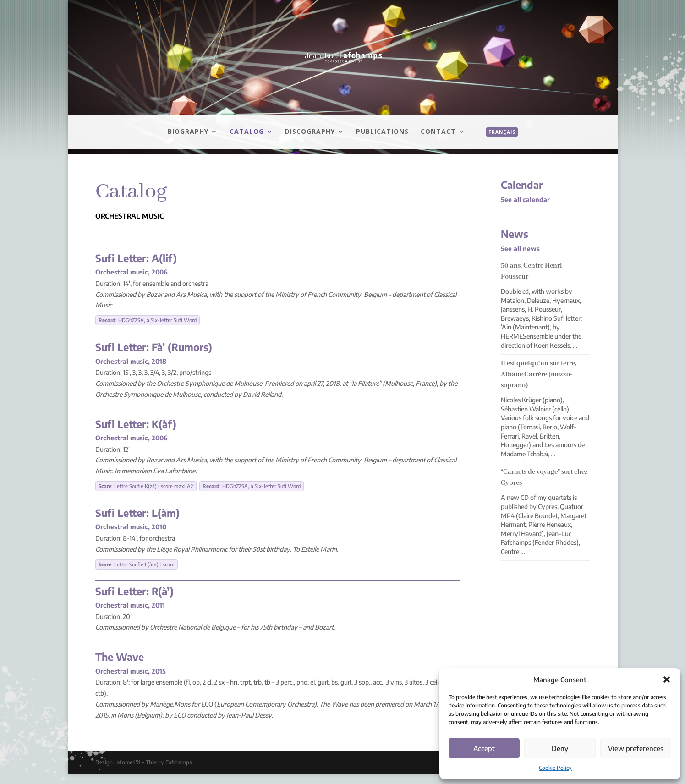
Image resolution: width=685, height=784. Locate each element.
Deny (560, 748)
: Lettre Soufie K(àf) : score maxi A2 (146, 486)
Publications (382, 132)
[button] (667, 680)
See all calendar (525, 200)
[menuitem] (497, 142)
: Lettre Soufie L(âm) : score (137, 564)
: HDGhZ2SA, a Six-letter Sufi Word (148, 320)
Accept (484, 748)
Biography (188, 132)
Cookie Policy (555, 768)
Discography (310, 132)
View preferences (636, 748)
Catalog (247, 132)
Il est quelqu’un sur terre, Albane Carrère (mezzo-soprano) (539, 374)
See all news (520, 249)
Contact (438, 132)
